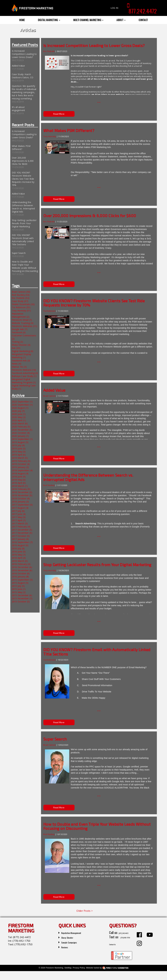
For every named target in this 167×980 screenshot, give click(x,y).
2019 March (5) (20, 458)
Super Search (19, 253)
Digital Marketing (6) (23, 351)
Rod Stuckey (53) (21, 295)
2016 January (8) (20, 577)
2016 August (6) (20, 545)
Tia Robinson (49, 311)
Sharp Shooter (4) (21, 345)
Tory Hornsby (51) (21, 310)
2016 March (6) (20, 561)
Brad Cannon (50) (21, 292)
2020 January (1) (20, 436)
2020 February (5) (21, 427)
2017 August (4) (20, 508)
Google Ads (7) (20, 329)
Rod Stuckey (49, 485)
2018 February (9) (21, 489)
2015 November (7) (22, 598)
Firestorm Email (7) (22, 320)
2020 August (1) (20, 408)
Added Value (18, 66)
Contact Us (116, 953)
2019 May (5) (19, 452)
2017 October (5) (21, 536)
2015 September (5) (22, 580)
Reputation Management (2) (21, 315)
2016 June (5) (19, 552)
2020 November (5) (22, 430)
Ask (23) (16, 348)
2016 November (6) (22, 570)
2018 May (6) (19, 480)
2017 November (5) (22, 533)
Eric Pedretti (49, 51)
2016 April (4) (19, 558)
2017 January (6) (20, 539)
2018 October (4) (21, 498)
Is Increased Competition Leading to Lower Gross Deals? (24, 54)
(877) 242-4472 (22, 937)
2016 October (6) (21, 573)
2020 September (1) (22, 405)
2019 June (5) (19, 448)
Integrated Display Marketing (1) (22, 356)
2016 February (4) (21, 564)
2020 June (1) (19, 414)
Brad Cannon (50, 396)
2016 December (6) (22, 567)
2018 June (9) (19, 477)
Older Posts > (85, 911)
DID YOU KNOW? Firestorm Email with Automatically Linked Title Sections (23, 240)
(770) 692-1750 (21, 941)
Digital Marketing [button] (49, 20)
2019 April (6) (19, 455)
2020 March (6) (20, 423)
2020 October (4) (21, 433)
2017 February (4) (21, 527)
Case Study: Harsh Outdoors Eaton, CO (23, 76)
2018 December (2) (22, 492)
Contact (143, 20)
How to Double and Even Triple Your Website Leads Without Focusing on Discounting (25, 266)
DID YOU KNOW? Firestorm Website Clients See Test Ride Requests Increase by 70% (23, 179)
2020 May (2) (19, 417)
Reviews (66, 947)
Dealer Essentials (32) (23, 304)
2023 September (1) (22, 402)
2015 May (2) (19, 592)
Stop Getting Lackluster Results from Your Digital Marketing (24, 223)
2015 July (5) (18, 586)
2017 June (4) (19, 514)
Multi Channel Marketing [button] (88, 20)
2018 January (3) (20, 502)
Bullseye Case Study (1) (24, 376)
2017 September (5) (22, 505)
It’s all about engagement (18, 109)
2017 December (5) (22, 530)
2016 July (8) (18, 548)
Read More (59, 114)
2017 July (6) (18, 511)
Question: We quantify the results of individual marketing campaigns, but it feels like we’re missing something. (24, 92)
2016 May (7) (19, 555)
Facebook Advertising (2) (25, 373)
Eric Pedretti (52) (21, 298)
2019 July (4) (18, 445)
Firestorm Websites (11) (24, 326)
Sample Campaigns (73, 942)
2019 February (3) (21, 461)
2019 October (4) (21, 464)
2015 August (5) (20, 583)
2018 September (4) (22, 470)
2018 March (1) (20, 486)
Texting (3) (18, 342)
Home (22, 20)
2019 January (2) (20, 467)
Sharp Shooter (70, 937)
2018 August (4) (20, 473)
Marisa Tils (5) (19, 367)
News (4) (17, 364)
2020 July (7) (18, 411)
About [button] (121, 20)
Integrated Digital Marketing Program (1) (24, 381)
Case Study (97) (20, 301)
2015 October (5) (21, 602)
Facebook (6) (19, 332)
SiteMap (68, 977)
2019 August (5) (20, 442)
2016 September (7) (22, 542)
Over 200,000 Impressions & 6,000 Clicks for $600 (23, 161)
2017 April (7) (19, 520)
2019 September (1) (22, 439)
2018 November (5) (22, 495)
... (99, 101)
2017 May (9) (19, 517)
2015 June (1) (19, 589)
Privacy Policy (79, 977)
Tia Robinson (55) (21, 307)
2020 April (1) (19, 420)
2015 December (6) (22, 595)
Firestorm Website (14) (24, 370)
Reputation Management (76, 933)
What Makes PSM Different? (21, 148)
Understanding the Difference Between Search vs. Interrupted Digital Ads (23, 207)
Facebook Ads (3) (21, 360)
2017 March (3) (20, 523)
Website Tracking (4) (23, 323)
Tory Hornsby (50, 136)
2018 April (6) (19, 483)
